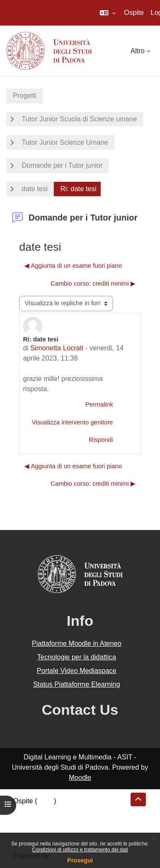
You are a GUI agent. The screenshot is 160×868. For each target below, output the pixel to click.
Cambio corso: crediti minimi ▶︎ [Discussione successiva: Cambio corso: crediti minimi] (93, 284)
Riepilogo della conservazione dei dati (71, 811)
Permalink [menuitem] (99, 404)
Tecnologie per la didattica (77, 657)
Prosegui (80, 860)
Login (45, 801)
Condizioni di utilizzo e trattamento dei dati (80, 850)
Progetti (25, 96)
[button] (108, 13)
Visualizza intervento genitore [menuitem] (72, 422)
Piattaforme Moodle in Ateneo (77, 643)
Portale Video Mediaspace (77, 671)
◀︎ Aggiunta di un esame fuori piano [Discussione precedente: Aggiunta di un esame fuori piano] (73, 266)
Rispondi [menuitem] (101, 440)
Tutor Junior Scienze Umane (65, 142)
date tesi (35, 189)
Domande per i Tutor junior (62, 165)
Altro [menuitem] (138, 51)
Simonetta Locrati (57, 348)
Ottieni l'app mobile (42, 832)
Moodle (80, 778)
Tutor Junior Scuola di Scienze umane (79, 119)
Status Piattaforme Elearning (77, 684)
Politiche (26, 821)
